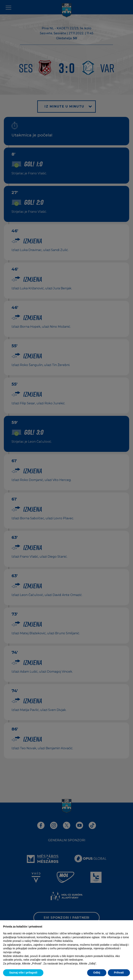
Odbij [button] (97, 973)
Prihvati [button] (119, 973)
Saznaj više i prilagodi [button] (23, 973)
